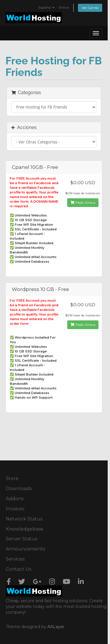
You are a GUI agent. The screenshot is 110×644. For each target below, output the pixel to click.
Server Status (22, 539)
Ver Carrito (90, 8)
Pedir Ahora (83, 202)
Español (46, 8)
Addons (15, 499)
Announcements (25, 549)
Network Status (24, 519)
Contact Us (18, 569)
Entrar (64, 8)
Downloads (19, 489)
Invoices (15, 509)
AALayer (56, 627)
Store (12, 478)
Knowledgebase (25, 529)
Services (15, 559)
